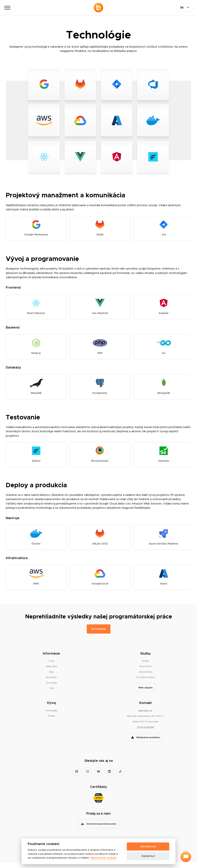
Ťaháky (51, 722)
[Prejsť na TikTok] (120, 777)
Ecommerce (146, 672)
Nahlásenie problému (148, 743)
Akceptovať (148, 846)
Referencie (99, 635)
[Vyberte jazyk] (184, 8)
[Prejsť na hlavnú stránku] (98, 8)
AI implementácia (146, 683)
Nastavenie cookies (104, 858)
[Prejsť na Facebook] (77, 777)
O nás (51, 667)
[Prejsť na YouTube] (99, 777)
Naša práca (51, 672)
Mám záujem (146, 694)
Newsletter (51, 683)
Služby (146, 667)
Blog (51, 678)
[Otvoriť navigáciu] (7, 8)
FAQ (51, 694)
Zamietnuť (148, 856)
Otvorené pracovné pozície (101, 830)
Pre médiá (51, 689)
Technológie (51, 716)
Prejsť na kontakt (146, 733)
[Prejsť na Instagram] (88, 777)
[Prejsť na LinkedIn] (109, 777)
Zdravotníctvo (146, 678)
